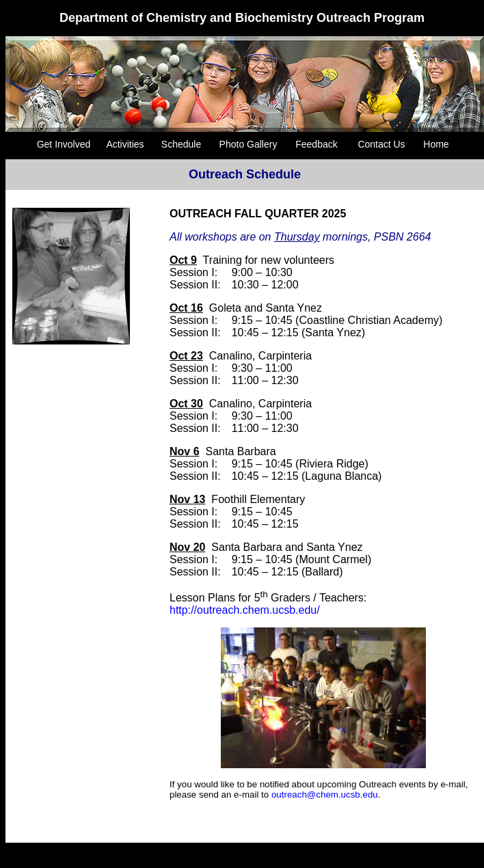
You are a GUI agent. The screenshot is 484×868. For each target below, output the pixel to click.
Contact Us (381, 144)
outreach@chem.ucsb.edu (325, 795)
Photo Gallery (248, 144)
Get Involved (64, 144)
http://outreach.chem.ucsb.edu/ (245, 610)
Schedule (181, 144)
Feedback (316, 144)
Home (436, 144)
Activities (125, 144)
